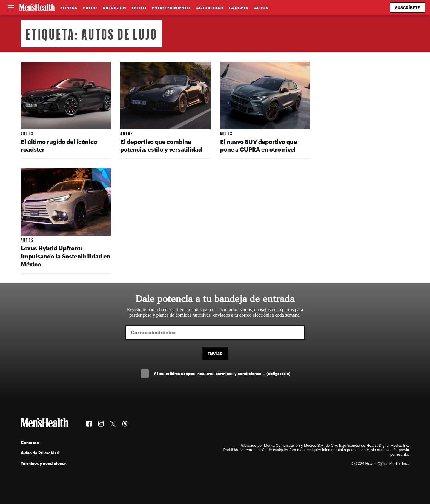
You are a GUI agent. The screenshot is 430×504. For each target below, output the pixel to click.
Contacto (30, 442)
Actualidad (210, 8)
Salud (90, 8)
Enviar (215, 354)
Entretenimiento (171, 8)
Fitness (69, 8)
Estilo (139, 8)
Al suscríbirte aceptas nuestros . (222, 373)
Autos (261, 8)
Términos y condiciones (44, 463)
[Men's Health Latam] (37, 8)
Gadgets (239, 8)
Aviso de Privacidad (40, 453)
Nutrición (114, 8)
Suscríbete (407, 8)
